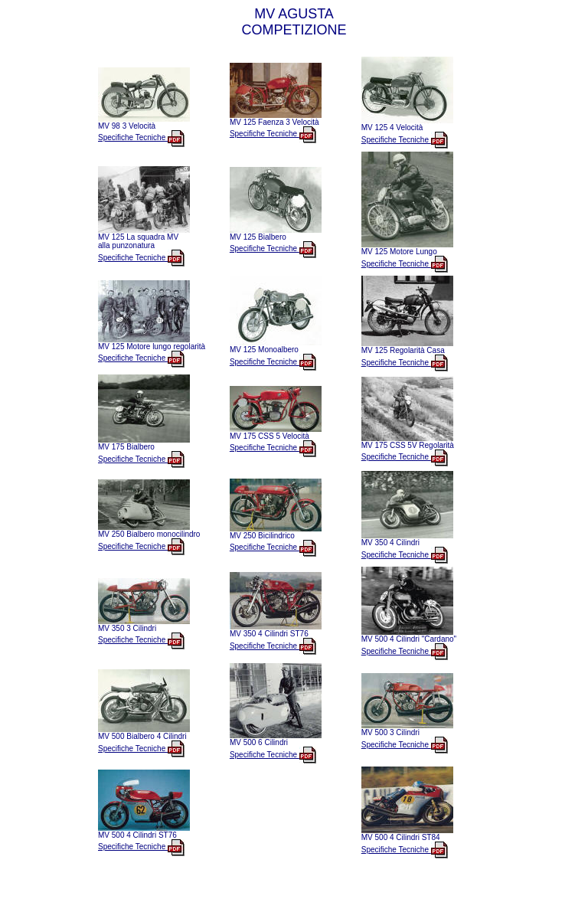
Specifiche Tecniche (141, 137)
